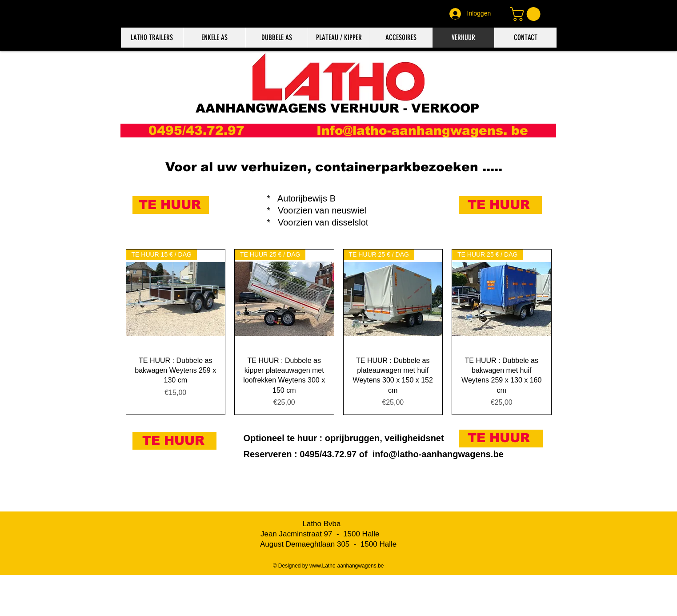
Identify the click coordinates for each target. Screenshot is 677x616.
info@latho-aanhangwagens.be (438, 454)
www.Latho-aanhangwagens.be (347, 566)
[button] (527, 14)
